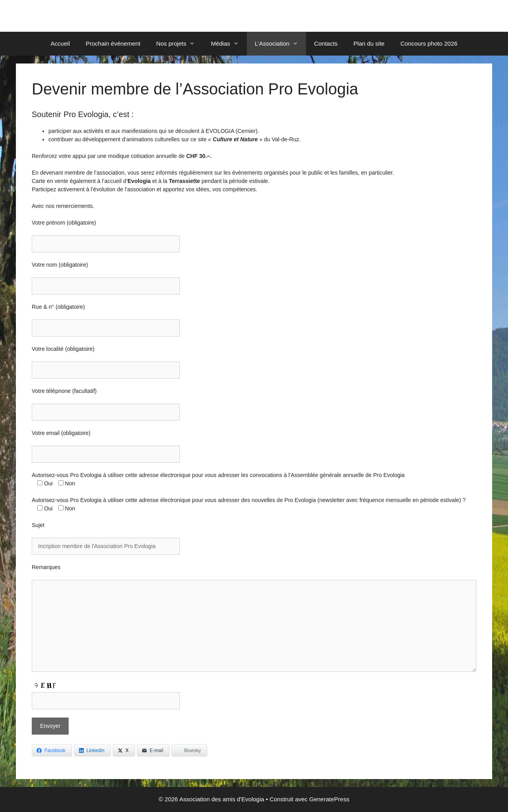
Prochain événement (113, 43)
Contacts (326, 43)
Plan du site (369, 43)
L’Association (281, 44)
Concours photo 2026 (429, 43)
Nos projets (180, 44)
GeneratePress (329, 799)
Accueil (60, 43)
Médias (229, 44)
